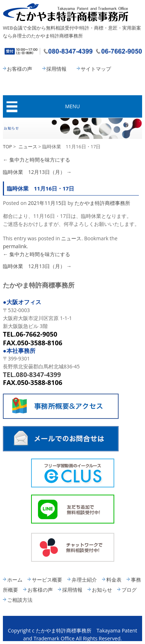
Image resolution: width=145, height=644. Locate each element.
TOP (7, 146)
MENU (72, 106)
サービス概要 (47, 580)
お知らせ (102, 590)
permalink (15, 246)
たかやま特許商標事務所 (102, 203)
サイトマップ (96, 69)
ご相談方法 (20, 600)
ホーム (15, 580)
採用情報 (56, 69)
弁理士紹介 (84, 580)
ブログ (129, 590)
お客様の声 (20, 69)
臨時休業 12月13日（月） (37, 172)
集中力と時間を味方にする (37, 160)
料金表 (114, 580)
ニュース (28, 146)
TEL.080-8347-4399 (32, 374)
